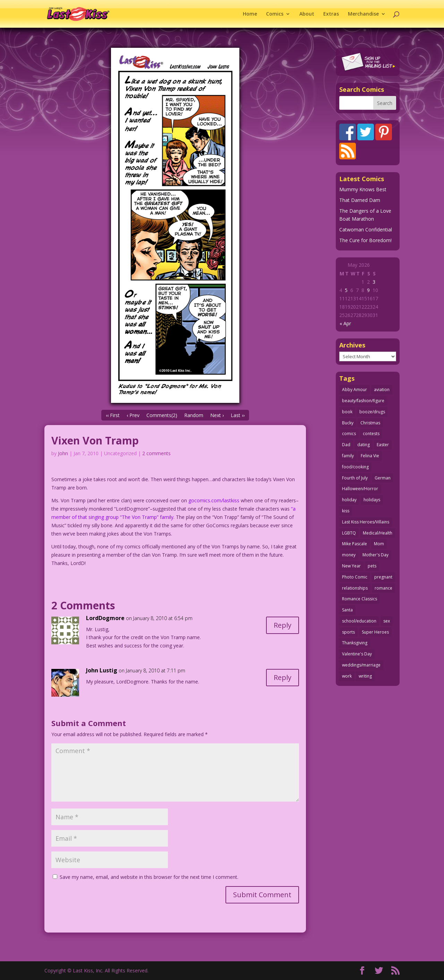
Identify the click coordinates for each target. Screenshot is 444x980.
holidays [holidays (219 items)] (372, 500)
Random (194, 415)
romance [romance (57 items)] (383, 588)
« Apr (345, 323)
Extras (331, 14)
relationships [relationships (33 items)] (355, 588)
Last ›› (238, 415)
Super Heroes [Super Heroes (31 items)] (375, 632)
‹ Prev (133, 415)
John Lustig (102, 670)
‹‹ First (113, 415)
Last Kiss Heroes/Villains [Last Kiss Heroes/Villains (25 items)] (366, 522)
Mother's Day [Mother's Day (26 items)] (375, 555)
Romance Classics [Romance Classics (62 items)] (360, 599)
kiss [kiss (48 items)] (346, 511)
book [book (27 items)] (347, 412)
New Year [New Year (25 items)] (351, 566)
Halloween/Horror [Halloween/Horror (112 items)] (360, 489)
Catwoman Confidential (366, 229)
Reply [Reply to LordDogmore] (283, 625)
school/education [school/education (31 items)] (359, 621)
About (307, 14)
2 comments (156, 453)
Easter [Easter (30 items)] (383, 445)
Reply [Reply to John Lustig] (283, 677)
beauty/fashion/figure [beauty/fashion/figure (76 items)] (363, 401)
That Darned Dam (360, 200)
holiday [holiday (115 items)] (349, 500)
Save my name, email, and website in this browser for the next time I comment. (149, 877)
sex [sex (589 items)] (387, 621)
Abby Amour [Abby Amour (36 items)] (355, 390)
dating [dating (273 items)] (364, 445)
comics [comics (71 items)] (349, 434)
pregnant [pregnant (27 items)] (383, 577)
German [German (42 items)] (383, 478)
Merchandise (363, 14)
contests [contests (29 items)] (371, 434)
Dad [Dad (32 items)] (346, 445)
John (63, 453)
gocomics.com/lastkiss (214, 500)
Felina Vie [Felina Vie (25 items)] (370, 456)
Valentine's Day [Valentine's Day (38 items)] (357, 654)
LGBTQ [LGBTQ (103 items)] (349, 533)
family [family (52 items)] (348, 456)
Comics (275, 14)
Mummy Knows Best (363, 189)
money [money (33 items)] (349, 555)
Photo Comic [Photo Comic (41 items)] (355, 577)
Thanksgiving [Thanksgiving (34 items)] (355, 643)
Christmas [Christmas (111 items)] (370, 423)
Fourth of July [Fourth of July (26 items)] (355, 478)
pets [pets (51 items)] (372, 566)
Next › (217, 415)
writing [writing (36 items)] (365, 676)
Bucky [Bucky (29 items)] (348, 423)
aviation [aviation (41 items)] (382, 390)
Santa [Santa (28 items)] (347, 610)
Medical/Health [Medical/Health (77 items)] (378, 533)
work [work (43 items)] (347, 676)
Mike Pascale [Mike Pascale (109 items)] (355, 544)
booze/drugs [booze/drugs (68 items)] (372, 412)
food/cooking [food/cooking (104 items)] (355, 467)
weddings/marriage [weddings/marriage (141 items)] (361, 665)
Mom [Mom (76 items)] (379, 544)
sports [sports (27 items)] (348, 632)
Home (250, 14)
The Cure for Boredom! (365, 240)
